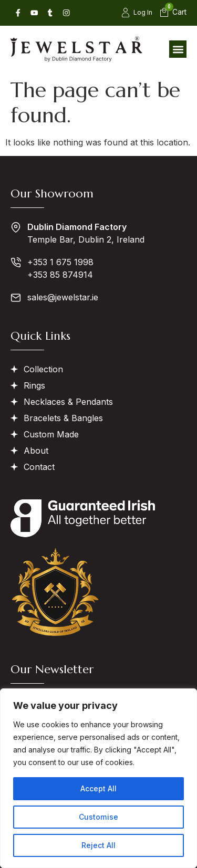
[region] (98, 778)
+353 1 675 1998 (60, 262)
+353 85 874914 (60, 275)
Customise (99, 817)
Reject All (98, 845)
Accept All (98, 788)
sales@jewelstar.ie (63, 297)
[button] (178, 49)
